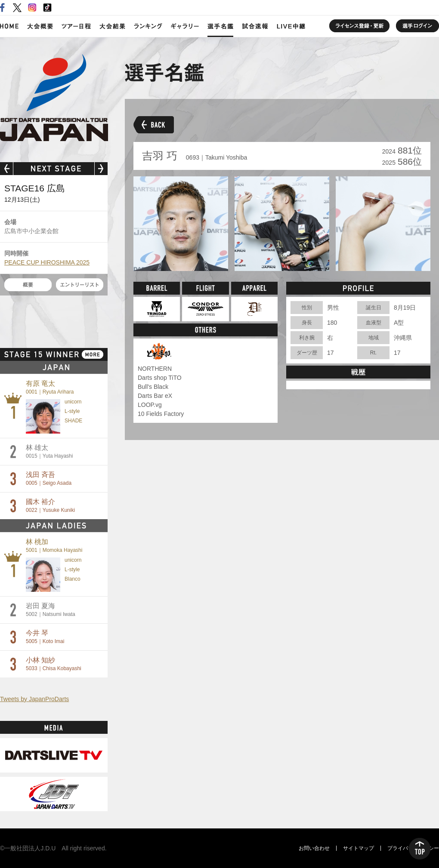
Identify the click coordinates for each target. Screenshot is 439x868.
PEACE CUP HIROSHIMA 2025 (47, 262)
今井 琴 (45, 637)
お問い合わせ (314, 848)
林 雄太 (49, 451)
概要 (28, 285)
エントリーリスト (80, 285)
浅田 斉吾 (49, 479)
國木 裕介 (50, 506)
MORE (93, 354)
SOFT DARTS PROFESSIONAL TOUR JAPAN (54, 98)
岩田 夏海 (51, 610)
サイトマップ (359, 848)
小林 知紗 (54, 664)
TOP (420, 849)
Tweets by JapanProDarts (34, 699)
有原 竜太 (50, 387)
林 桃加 (54, 546)
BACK (154, 125)
